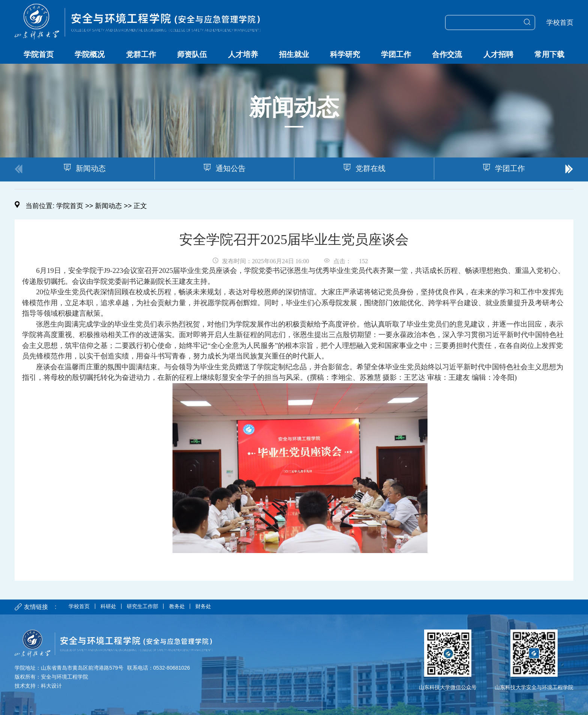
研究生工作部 (153, 607)
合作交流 (447, 54)
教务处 (192, 607)
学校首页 (560, 22)
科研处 (114, 607)
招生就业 (294, 54)
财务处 (222, 607)
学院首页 (39, 54)
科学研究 (345, 54)
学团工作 (396, 54)
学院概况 (90, 54)
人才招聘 (498, 54)
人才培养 (243, 54)
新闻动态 (108, 206)
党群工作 (141, 54)
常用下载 (549, 54)
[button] (569, 169)
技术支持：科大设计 (38, 686)
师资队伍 (192, 54)
